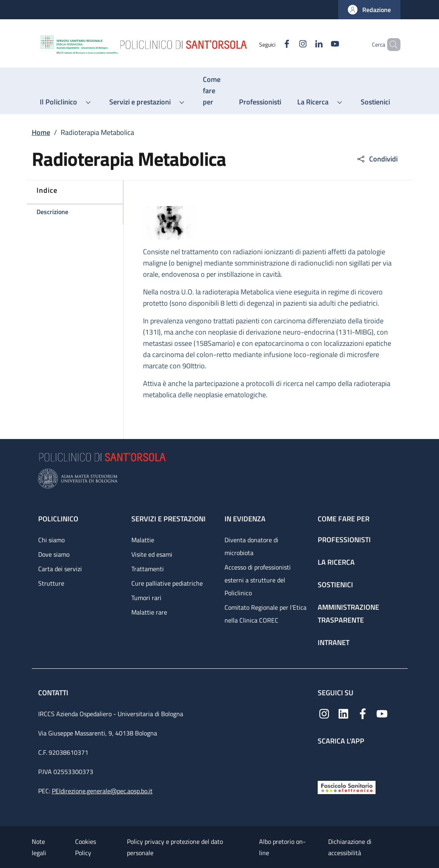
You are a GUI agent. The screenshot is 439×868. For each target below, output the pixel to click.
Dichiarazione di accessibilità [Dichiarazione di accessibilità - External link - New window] (350, 847)
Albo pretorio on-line (282, 847)
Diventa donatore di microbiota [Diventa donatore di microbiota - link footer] (251, 546)
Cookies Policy (86, 847)
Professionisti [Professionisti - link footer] (344, 540)
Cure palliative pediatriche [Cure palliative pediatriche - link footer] (167, 583)
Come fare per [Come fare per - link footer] (344, 519)
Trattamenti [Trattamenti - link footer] (148, 569)
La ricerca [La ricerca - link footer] (336, 562)
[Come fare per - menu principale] (213, 91)
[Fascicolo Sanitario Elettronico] (347, 787)
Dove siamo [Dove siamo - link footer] (54, 554)
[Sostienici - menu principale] (375, 102)
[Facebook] (273, 44)
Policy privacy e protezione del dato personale (175, 847)
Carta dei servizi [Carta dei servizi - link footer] (60, 569)
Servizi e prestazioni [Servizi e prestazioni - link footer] (168, 519)
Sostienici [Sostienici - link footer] (335, 585)
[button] (369, 10)
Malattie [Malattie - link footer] (143, 540)
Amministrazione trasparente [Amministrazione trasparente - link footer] (348, 614)
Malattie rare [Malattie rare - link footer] (149, 612)
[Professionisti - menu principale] (260, 102)
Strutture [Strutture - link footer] (51, 583)
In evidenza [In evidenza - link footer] (245, 519)
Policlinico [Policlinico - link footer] (58, 519)
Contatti (54, 693)
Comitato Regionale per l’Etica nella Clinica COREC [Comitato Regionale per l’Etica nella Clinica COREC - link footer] (265, 614)
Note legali (39, 847)
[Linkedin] (305, 44)
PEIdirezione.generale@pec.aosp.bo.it (102, 791)
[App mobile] (324, 761)
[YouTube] (321, 44)
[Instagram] (289, 44)
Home (41, 132)
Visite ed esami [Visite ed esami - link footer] (152, 554)
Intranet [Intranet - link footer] (334, 642)
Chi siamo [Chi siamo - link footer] (51, 540)
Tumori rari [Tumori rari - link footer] (146, 598)
